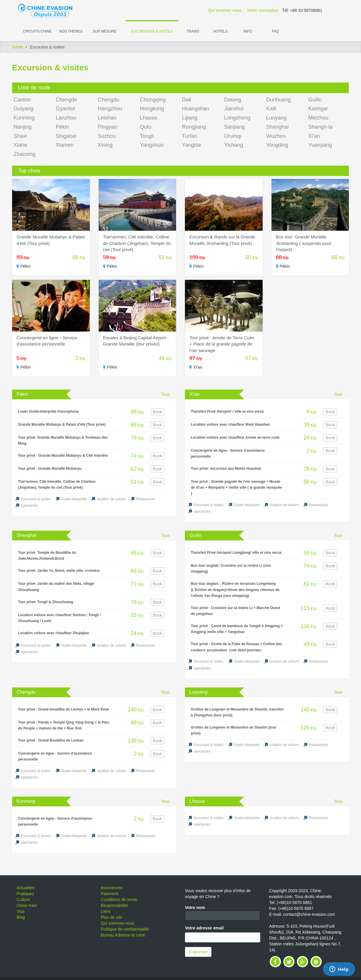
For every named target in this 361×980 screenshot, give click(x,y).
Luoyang (276, 118)
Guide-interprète (74, 499)
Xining (105, 145)
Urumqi (233, 136)
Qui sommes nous (225, 10)
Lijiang (190, 118)
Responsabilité (114, 905)
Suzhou (107, 136)
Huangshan (196, 109)
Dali (187, 100)
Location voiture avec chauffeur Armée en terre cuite (235, 437)
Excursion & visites (36, 499)
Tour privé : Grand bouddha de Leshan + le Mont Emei (64, 709)
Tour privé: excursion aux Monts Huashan (226, 469)
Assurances (112, 888)
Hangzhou (110, 109)
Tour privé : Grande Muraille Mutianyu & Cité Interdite (63, 456)
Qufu (146, 127)
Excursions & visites (152, 31)
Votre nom (196, 908)
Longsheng (237, 118)
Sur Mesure (105, 31)
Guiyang (23, 109)
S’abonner (198, 952)
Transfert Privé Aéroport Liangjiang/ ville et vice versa (236, 553)
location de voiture (111, 499)
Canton (22, 100)
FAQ (275, 31)
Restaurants (146, 499)
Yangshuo (152, 145)
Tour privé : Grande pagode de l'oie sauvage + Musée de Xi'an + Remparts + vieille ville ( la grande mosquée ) (236, 487)
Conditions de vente (119, 900)
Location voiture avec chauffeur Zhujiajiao (54, 633)
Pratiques (25, 894)
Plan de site (112, 917)
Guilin (315, 100)
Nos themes (71, 31)
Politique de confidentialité (125, 929)
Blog (21, 917)
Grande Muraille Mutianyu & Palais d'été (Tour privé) (62, 424)
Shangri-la (321, 127)
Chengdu (109, 100)
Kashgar (318, 109)
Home (18, 47)
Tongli (147, 136)
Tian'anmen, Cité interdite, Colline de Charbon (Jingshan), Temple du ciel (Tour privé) (137, 243)
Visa (21, 911)
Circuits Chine (37, 31)
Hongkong (152, 109)
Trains (193, 31)
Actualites (26, 888)
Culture (23, 900)
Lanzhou (66, 118)
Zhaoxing (25, 154)
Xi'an (314, 136)
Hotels (220, 31)
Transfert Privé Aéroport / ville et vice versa (227, 411)
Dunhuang (278, 100)
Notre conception (263, 10)
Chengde (67, 100)
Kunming (24, 118)
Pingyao (107, 127)
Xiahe (20, 145)
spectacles (29, 506)
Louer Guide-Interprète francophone (48, 411)
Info (248, 31)
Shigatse (66, 136)
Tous (165, 394)
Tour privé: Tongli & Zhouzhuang (46, 602)
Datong (233, 100)
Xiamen (65, 145)
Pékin (62, 127)
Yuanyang (320, 145)
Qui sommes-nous (118, 923)
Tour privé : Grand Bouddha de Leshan (51, 740)
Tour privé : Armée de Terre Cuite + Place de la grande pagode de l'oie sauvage (222, 344)
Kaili (271, 109)
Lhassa (149, 118)
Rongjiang (194, 127)
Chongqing (153, 100)
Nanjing (23, 127)
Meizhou (318, 118)
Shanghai (277, 127)
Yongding (277, 145)
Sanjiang (235, 127)
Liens (106, 911)
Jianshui (234, 109)
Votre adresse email (206, 928)
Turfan (190, 136)
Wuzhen (276, 136)
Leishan (107, 118)
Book (157, 412)
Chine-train (27, 905)
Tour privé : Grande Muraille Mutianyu (50, 469)
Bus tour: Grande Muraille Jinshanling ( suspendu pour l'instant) (304, 243)
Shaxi (20, 136)
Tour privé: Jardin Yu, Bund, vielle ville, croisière (59, 571)
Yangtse (192, 145)
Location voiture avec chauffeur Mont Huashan (230, 424)
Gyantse (66, 109)
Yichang (234, 145)
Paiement (109, 894)
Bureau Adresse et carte (123, 935)
